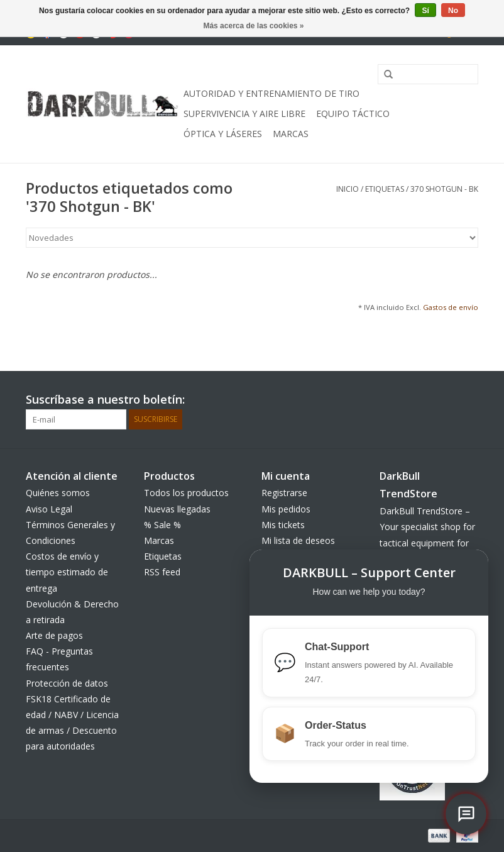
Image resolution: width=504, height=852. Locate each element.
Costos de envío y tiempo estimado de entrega (67, 572)
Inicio (348, 189)
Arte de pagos (54, 635)
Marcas (291, 134)
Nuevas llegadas (177, 509)
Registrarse (284, 493)
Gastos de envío (451, 307)
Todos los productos (186, 493)
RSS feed (162, 572)
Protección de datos (67, 683)
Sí (425, 11)
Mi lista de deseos (298, 540)
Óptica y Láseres (223, 134)
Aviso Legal (49, 509)
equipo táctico (353, 113)
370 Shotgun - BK (444, 189)
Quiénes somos (58, 493)
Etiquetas (385, 189)
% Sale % (162, 525)
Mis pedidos (286, 509)
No (453, 11)
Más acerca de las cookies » (253, 26)
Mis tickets (283, 525)
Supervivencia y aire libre (244, 113)
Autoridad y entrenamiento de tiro (271, 93)
